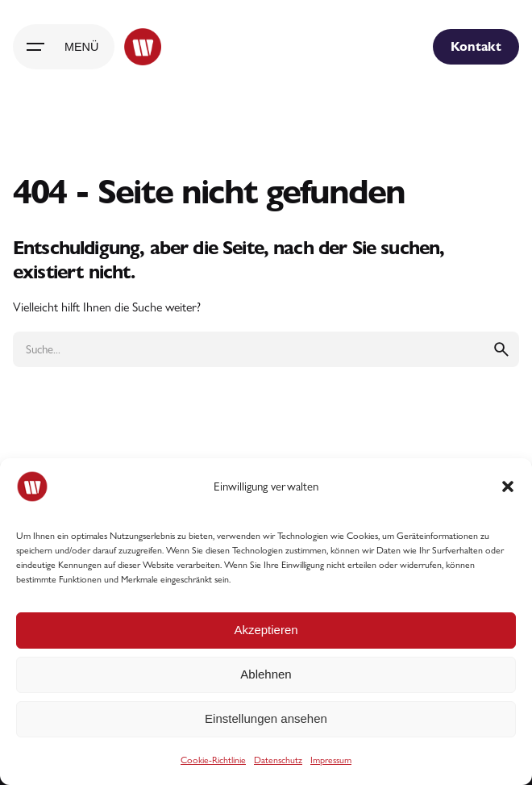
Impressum (331, 760)
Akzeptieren (266, 630)
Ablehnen (266, 674)
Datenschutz (278, 760)
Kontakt (476, 46)
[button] (508, 486)
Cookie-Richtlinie (213, 760)
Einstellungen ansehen (266, 718)
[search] (501, 349)
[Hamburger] (64, 47)
